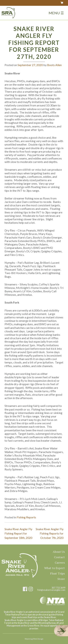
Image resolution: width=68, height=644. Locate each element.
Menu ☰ (56, 13)
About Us (59, 552)
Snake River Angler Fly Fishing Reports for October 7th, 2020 (50, 533)
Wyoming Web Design (34, 639)
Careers (60, 563)
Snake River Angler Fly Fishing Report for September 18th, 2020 (18, 533)
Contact (59, 557)
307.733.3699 (58, 588)
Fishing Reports (26, 517)
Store (61, 579)
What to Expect (54, 568)
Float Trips (57, 573)
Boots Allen (54, 65)
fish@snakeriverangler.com (51, 590)
